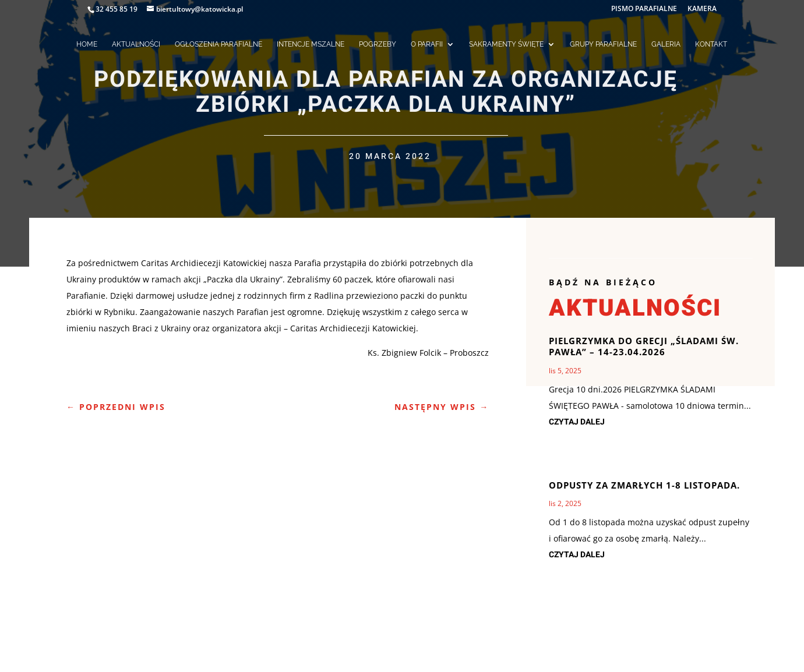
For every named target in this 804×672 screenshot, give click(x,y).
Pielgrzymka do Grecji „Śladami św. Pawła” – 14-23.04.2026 (644, 346)
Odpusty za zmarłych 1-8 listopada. (644, 485)
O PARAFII (427, 44)
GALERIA (666, 44)
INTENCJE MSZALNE (311, 44)
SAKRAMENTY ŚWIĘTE (506, 44)
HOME (87, 44)
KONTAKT (711, 44)
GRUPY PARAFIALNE (603, 44)
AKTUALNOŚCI (136, 44)
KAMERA (702, 9)
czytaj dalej (577, 422)
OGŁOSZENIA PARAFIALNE (218, 44)
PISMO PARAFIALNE (644, 9)
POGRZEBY (378, 44)
